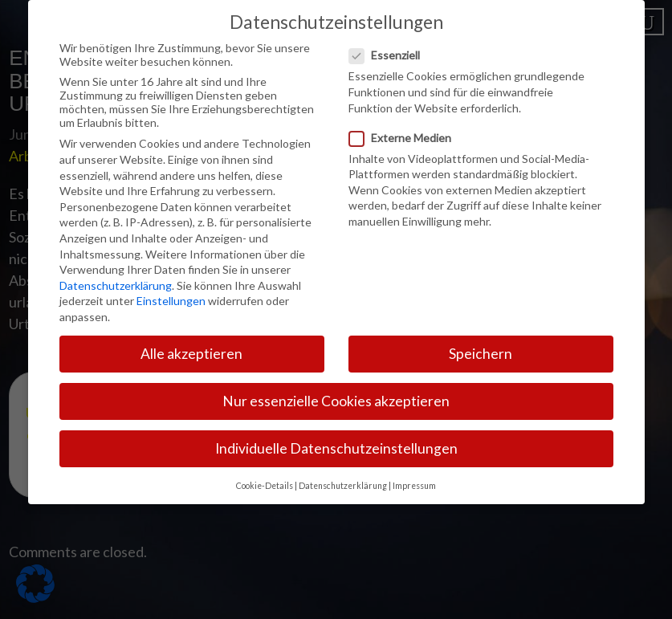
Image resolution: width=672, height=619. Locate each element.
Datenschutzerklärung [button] (343, 473)
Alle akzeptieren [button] (191, 342)
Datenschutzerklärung (116, 273)
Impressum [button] (414, 473)
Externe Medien (405, 125)
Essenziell (389, 43)
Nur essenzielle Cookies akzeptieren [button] (336, 389)
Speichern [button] (481, 342)
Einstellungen (171, 289)
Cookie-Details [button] (265, 473)
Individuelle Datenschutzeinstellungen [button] (336, 436)
